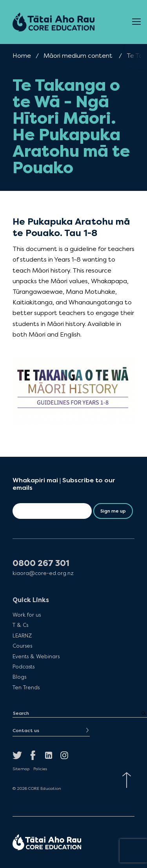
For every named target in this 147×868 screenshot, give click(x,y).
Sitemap (21, 769)
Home (22, 56)
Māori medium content (78, 56)
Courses (22, 646)
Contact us (26, 731)
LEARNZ (22, 635)
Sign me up (113, 511)
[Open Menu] (136, 22)
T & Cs (20, 625)
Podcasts (24, 667)
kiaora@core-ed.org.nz (43, 573)
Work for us (27, 615)
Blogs (19, 677)
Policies (40, 769)
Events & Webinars (36, 656)
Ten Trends (26, 687)
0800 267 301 (41, 563)
